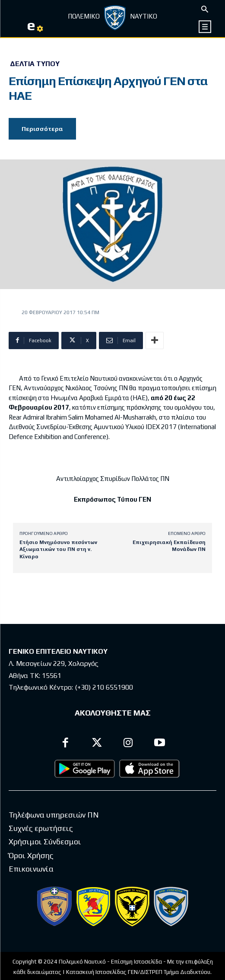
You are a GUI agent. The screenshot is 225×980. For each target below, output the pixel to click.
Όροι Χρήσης (31, 855)
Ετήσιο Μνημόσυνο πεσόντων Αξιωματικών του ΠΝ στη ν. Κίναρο (58, 549)
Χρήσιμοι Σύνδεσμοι (45, 842)
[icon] (205, 27)
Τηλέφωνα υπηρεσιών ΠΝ (54, 815)
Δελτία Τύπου (35, 64)
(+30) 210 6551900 (104, 687)
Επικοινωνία (31, 869)
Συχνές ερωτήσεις (41, 828)
